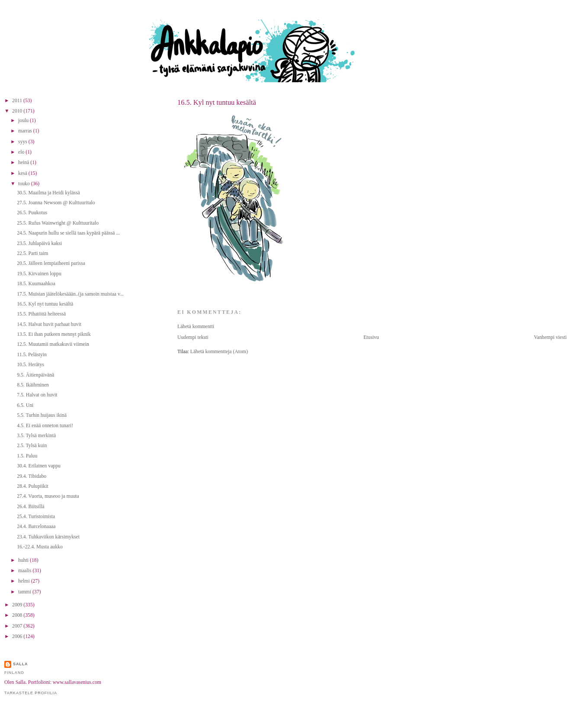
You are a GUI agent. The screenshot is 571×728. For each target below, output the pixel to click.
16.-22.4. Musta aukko (40, 547)
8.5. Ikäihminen (33, 385)
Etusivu (371, 337)
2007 (18, 626)
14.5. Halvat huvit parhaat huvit (49, 324)
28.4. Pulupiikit (32, 486)
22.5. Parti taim (32, 253)
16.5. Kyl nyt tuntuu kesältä (217, 102)
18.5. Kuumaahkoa (36, 284)
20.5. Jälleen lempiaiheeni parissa (51, 263)
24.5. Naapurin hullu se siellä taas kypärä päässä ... (68, 233)
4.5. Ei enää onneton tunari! (45, 426)
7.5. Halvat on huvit (37, 395)
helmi (25, 581)
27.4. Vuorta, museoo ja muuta (48, 496)
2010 (18, 111)
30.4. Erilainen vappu (39, 466)
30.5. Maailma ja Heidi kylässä (48, 193)
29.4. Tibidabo (32, 476)
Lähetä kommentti (196, 327)
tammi (25, 592)
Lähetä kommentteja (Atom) (219, 352)
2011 (18, 101)
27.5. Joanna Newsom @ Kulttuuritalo (56, 203)
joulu (24, 121)
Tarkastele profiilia (31, 693)
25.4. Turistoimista (36, 517)
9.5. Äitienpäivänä (35, 375)
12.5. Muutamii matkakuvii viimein (53, 344)
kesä (23, 173)
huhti (24, 560)
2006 (18, 636)
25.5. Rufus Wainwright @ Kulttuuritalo (58, 223)
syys (23, 142)
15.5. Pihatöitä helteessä (41, 314)
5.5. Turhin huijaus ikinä (42, 415)
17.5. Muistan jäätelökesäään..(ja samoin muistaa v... (70, 294)
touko (25, 184)
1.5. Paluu (27, 456)
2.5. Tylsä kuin (32, 446)
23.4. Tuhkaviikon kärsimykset (48, 537)
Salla (21, 664)
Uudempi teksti (193, 337)
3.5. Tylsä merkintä (36, 436)
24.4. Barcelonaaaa (36, 527)
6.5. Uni (25, 405)
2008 (18, 615)
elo (22, 152)
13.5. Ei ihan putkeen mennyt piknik (54, 334)
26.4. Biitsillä (30, 507)
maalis (25, 571)
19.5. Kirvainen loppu (39, 274)
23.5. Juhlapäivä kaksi (39, 243)
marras (26, 131)
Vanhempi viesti (550, 337)
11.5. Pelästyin (32, 355)
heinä (24, 163)
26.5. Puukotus (32, 213)
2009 (18, 605)
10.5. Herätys (30, 365)
